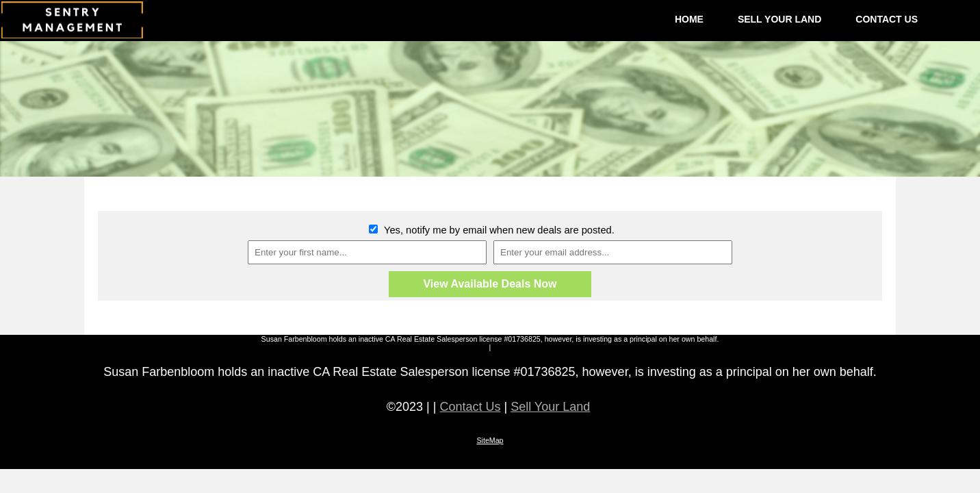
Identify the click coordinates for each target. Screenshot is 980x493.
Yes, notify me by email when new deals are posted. (498, 230)
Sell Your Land (550, 407)
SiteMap (490, 440)
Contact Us (470, 407)
